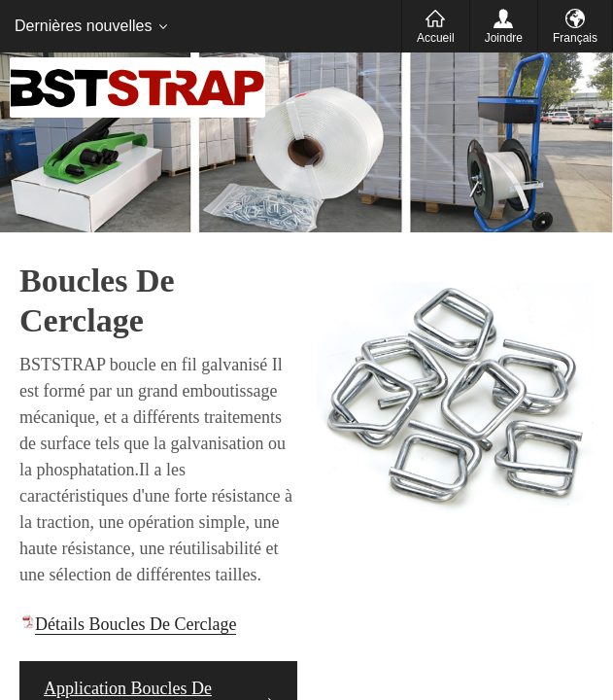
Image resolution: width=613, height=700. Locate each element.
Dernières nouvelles (83, 26)
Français (575, 38)
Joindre (504, 38)
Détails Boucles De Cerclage (136, 624)
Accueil (436, 38)
